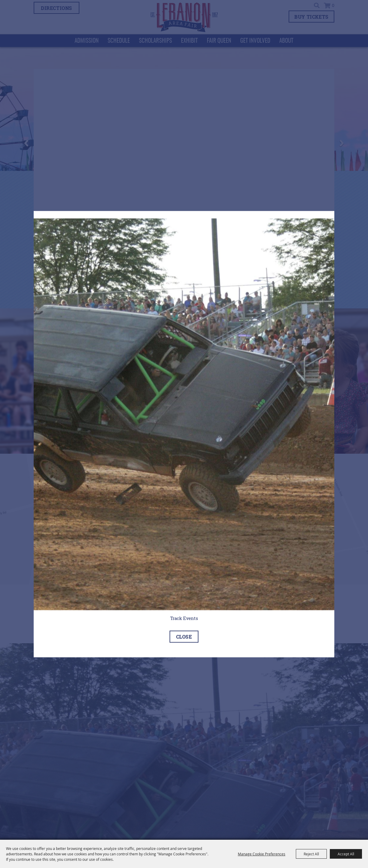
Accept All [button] (346, 854)
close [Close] (184, 636)
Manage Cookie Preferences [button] (262, 854)
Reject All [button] (311, 854)
